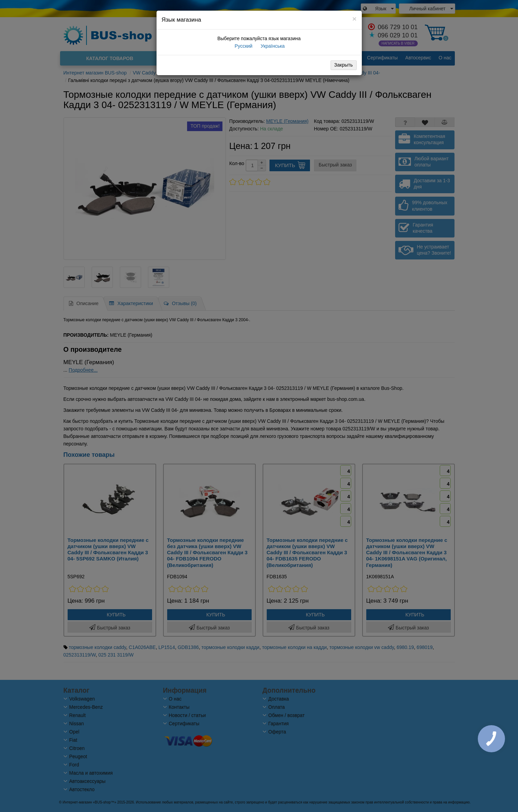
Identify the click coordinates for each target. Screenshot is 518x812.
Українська (272, 46)
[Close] (354, 19)
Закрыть (344, 65)
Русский (243, 46)
